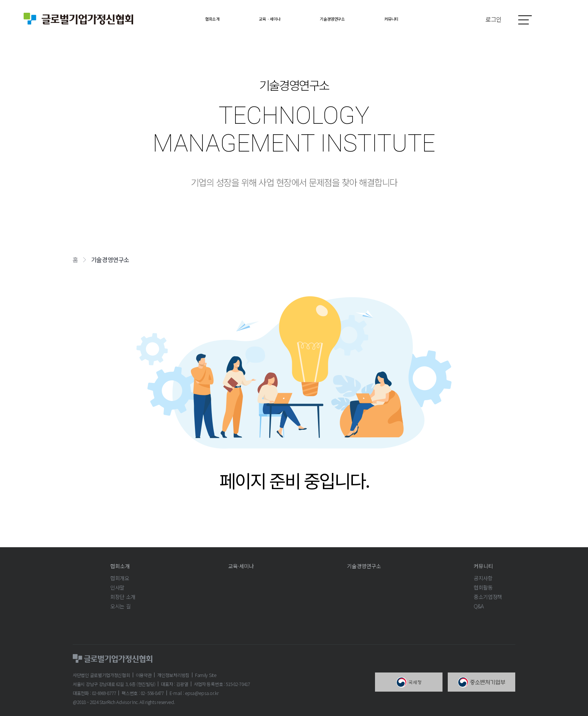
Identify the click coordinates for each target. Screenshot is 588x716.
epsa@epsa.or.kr (202, 693)
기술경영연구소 (340, 19)
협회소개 (190, 19)
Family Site (206, 675)
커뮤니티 (414, 19)
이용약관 (144, 675)
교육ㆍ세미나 (260, 19)
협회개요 (120, 578)
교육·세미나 (241, 566)
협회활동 (483, 587)
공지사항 (483, 578)
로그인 (494, 19)
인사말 (117, 587)
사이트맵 (525, 20)
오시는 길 (120, 606)
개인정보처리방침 (173, 675)
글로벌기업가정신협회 (78, 19)
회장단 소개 (123, 597)
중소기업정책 (488, 597)
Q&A (479, 606)
